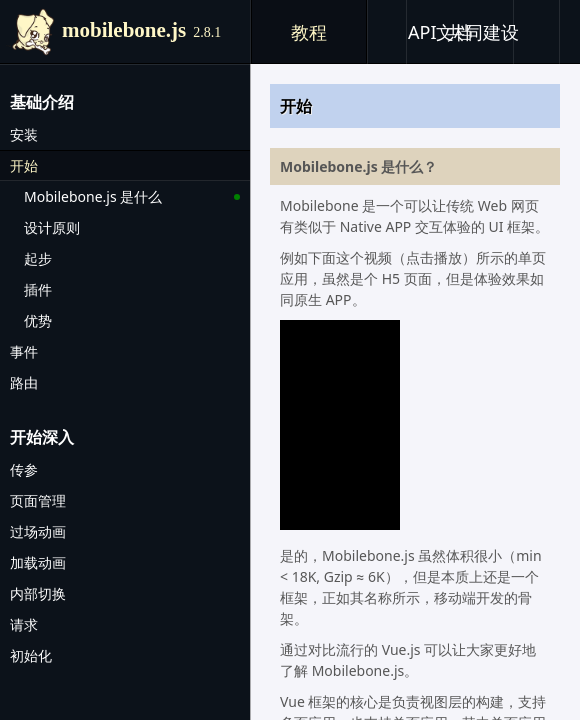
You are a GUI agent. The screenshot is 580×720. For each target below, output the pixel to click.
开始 (24, 165)
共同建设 (483, 32)
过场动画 (38, 531)
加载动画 (38, 562)
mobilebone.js (141, 30)
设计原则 (52, 227)
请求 (24, 624)
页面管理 (38, 500)
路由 (24, 382)
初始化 (31, 655)
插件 (38, 289)
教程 (309, 32)
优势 (38, 320)
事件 (24, 351)
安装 (24, 134)
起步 (38, 258)
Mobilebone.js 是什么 (93, 196)
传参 (24, 469)
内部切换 (38, 593)
